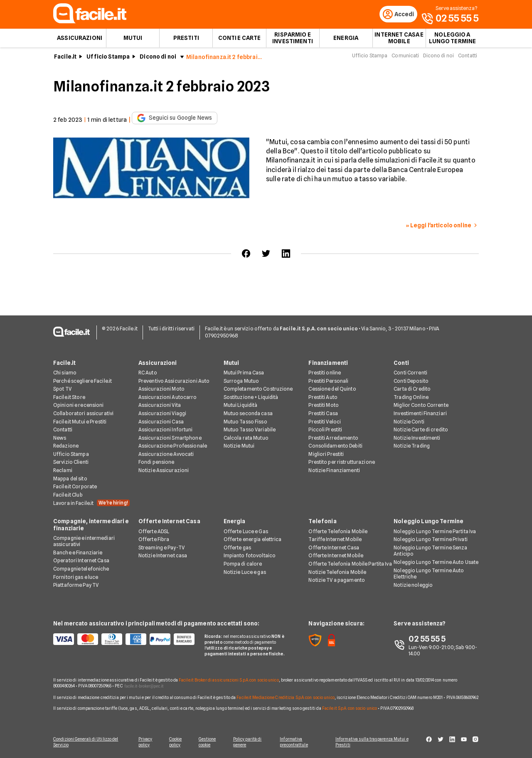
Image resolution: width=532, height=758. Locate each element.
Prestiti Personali (328, 381)
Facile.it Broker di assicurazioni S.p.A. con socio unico (229, 680)
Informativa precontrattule (297, 742)
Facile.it (65, 59)
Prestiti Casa (323, 414)
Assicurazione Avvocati (166, 454)
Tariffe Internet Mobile (335, 540)
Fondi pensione (156, 463)
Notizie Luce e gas (245, 572)
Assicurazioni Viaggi (162, 414)
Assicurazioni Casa (161, 422)
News (60, 438)
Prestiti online (325, 373)
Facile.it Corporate (75, 487)
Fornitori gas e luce (76, 577)
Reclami (63, 471)
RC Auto (148, 373)
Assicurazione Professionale (173, 446)
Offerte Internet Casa (169, 522)
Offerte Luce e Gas (246, 532)
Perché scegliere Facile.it (83, 381)
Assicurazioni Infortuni (166, 430)
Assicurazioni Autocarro (168, 397)
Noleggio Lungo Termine (429, 522)
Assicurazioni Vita (160, 405)
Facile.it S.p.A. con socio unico (350, 709)
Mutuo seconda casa (248, 414)
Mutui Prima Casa (244, 373)
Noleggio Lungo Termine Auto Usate (436, 562)
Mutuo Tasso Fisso (245, 422)
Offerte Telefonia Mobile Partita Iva (350, 564)
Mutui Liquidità (241, 405)
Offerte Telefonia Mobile (338, 532)
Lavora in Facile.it (91, 504)
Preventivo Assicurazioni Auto (174, 381)
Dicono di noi (158, 59)
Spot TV (62, 389)
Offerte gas (237, 548)
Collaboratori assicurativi (83, 414)
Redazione (66, 446)
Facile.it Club (68, 495)
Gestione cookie (209, 742)
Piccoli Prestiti (325, 430)
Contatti (468, 58)
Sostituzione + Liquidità (251, 397)
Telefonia (322, 522)
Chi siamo (65, 373)
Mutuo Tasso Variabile (250, 430)
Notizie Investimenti (417, 438)
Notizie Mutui (239, 446)
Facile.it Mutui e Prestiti (80, 422)
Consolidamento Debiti (335, 446)
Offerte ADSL (154, 532)
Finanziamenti (328, 363)
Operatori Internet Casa (81, 561)
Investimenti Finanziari (420, 414)
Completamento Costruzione (258, 389)
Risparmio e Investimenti (293, 40)
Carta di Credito (412, 389)
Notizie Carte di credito (421, 430)
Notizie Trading (412, 446)
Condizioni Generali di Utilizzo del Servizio (86, 742)
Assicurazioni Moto (161, 389)
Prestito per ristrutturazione (341, 463)
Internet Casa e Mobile (399, 40)
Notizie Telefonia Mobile (337, 572)
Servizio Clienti (71, 463)
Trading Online (411, 397)
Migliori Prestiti (326, 454)
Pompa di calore (243, 564)
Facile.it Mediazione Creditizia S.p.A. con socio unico (285, 698)
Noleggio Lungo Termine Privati (431, 540)
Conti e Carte (240, 40)
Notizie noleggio (413, 585)
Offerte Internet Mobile (336, 556)
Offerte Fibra (154, 540)
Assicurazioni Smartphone (170, 438)
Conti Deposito (411, 381)
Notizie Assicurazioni (164, 471)
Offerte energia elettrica (253, 540)
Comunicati (405, 58)
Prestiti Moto (324, 405)
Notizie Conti (409, 422)
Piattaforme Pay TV (76, 585)
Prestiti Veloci (325, 422)
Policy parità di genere (250, 742)
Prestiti (186, 40)
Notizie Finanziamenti (334, 471)
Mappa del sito (70, 479)
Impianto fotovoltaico (250, 556)
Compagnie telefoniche (81, 569)
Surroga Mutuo (241, 381)
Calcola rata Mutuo (246, 438)
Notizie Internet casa (163, 556)
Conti (401, 363)
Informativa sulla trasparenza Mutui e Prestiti (375, 742)
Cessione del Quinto (332, 389)
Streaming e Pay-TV (161, 548)
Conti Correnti (410, 373)
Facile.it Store (69, 397)
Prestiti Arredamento (333, 438)
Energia (346, 40)
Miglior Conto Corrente (421, 405)
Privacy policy (144, 742)
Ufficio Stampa (108, 59)
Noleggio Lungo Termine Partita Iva (435, 532)
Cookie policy (176, 742)
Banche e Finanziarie (78, 553)
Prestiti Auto (323, 397)
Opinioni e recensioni (79, 405)
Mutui (133, 40)
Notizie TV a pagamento (337, 580)
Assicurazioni (80, 40)
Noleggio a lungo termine (453, 40)
